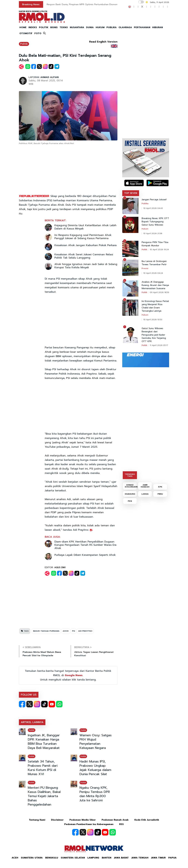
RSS (121, 824)
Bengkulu (52, 858)
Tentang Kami (37, 820)
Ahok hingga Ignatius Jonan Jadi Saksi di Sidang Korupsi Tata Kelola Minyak (86, 266)
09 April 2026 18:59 (159, 292)
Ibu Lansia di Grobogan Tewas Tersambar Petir (154, 263)
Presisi (145, 268)
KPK (160, 487)
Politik (24, 44)
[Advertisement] (68, 170)
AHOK (66, 631)
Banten (107, 858)
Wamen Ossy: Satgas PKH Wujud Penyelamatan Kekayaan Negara (96, 741)
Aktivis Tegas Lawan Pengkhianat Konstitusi (94, 654)
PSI (73, 631)
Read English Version (103, 42)
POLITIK (44, 27)
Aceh (15, 858)
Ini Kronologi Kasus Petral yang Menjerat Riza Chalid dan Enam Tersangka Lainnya (155, 306)
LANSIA (145, 494)
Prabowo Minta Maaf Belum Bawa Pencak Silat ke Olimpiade (42, 654)
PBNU (160, 494)
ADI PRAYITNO (85, 631)
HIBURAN (157, 27)
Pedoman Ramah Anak (115, 820)
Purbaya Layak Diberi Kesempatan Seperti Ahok (85, 555)
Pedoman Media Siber (83, 820)
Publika (145, 204)
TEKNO (64, 27)
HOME (23, 27)
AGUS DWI (60, 567)
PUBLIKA (112, 27)
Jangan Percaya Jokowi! (154, 200)
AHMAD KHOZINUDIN (131, 486)
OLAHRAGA (125, 27)
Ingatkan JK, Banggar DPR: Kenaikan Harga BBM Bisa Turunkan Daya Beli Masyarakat (44, 741)
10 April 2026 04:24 (153, 273)
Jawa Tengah (140, 858)
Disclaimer (57, 820)
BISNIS (54, 27)
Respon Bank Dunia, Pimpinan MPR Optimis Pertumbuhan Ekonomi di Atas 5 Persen (92, 4)
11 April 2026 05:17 (159, 345)
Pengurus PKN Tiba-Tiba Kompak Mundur (155, 244)
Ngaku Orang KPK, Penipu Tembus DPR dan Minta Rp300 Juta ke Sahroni (95, 794)
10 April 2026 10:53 (153, 320)
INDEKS (33, 27)
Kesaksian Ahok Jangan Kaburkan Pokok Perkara (86, 245)
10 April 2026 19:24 (159, 249)
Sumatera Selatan (73, 858)
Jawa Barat (121, 858)
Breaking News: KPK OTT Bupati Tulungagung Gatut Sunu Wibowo (155, 222)
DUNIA (90, 27)
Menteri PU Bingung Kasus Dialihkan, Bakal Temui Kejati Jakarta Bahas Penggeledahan (44, 796)
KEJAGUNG (130, 494)
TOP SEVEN (131, 193)
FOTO (38, 33)
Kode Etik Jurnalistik (147, 820)
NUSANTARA (77, 27)
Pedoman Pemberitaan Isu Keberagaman (89, 824)
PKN (130, 501)
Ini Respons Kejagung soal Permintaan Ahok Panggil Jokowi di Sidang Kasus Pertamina (83, 237)
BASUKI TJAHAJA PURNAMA (46, 631)
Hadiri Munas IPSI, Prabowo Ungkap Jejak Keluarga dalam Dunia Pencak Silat (95, 768)
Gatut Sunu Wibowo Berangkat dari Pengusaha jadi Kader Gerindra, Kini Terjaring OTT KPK (154, 335)
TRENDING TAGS (130, 475)
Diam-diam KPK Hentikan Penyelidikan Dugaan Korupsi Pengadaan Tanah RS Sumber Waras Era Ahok (85, 545)
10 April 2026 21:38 (153, 233)
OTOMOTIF (26, 33)
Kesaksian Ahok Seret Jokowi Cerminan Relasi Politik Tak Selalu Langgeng (84, 256)
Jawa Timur (158, 858)
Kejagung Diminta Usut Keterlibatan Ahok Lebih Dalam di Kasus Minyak (85, 227)
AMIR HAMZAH (145, 486)
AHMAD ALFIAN (50, 77)
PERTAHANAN (142, 27)
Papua (172, 858)
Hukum (145, 229)
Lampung (93, 858)
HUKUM (100, 27)
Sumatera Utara (32, 858)
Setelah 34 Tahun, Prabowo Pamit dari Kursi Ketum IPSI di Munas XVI (43, 768)
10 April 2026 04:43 (153, 208)
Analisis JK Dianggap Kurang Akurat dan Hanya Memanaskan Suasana (155, 285)
